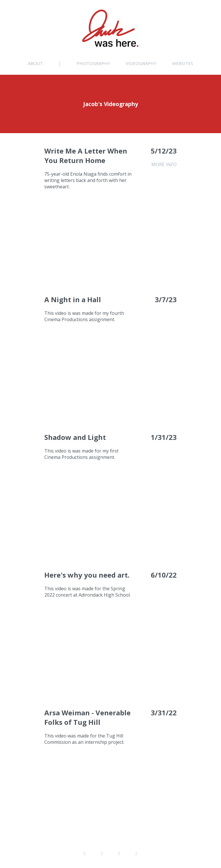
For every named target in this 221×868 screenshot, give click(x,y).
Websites (183, 63)
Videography (141, 63)
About (35, 63)
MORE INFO (164, 164)
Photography (93, 63)
